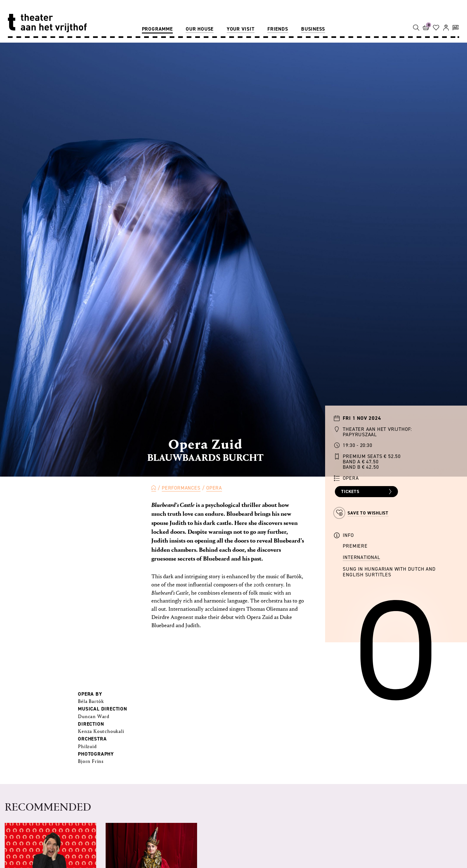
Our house (200, 29)
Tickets (367, 492)
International (361, 557)
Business (313, 29)
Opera (214, 488)
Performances (181, 488)
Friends (278, 29)
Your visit (241, 29)
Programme (157, 29)
